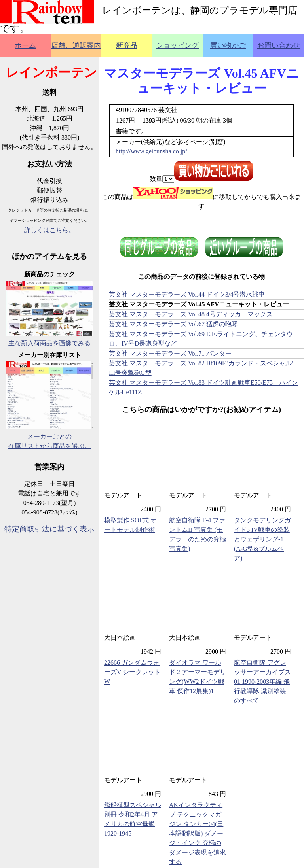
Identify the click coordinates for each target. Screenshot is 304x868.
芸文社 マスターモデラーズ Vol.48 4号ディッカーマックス (191, 314)
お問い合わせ (279, 45)
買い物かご (228, 45)
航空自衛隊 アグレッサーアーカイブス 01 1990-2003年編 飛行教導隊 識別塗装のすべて (262, 682)
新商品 (127, 45)
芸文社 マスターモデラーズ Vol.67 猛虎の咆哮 (173, 324)
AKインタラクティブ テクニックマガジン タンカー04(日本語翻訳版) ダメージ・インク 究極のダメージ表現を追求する (198, 833)
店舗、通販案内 (76, 45)
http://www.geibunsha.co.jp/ (151, 151)
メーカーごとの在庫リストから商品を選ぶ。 (49, 436)
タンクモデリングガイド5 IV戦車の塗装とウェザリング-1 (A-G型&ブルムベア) (262, 539)
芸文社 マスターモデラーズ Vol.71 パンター (170, 353)
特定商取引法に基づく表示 (49, 529)
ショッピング (177, 45)
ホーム (25, 45)
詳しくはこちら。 (49, 230)
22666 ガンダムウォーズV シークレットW (132, 672)
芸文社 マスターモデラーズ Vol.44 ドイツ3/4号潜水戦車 (187, 294)
